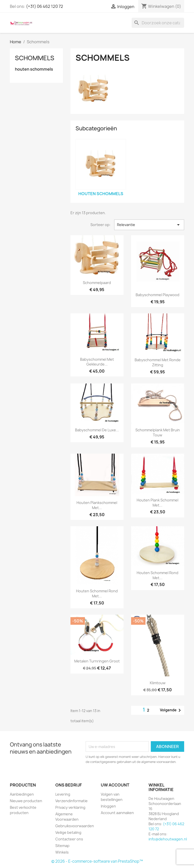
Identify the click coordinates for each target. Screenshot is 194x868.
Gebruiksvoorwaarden (75, 826)
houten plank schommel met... (157, 503)
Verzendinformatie (71, 801)
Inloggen (108, 806)
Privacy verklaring (70, 807)
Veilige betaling (68, 832)
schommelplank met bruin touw (158, 432)
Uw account (115, 785)
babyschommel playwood (157, 295)
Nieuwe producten (26, 801)
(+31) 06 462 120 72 (45, 6)
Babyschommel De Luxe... (97, 430)
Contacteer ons (69, 839)
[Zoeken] (158, 23)
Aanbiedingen (22, 794)
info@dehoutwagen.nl (168, 839)
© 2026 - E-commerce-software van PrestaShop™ (97, 861)
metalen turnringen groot (97, 661)
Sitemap (62, 846)
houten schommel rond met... (97, 593)
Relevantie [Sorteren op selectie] (149, 225)
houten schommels (34, 69)
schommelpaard (97, 283)
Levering (63, 794)
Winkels (62, 852)
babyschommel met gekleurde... (97, 362)
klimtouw (158, 683)
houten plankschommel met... (97, 505)
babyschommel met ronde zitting (158, 362)
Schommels (35, 58)
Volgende (171, 710)
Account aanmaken (117, 813)
